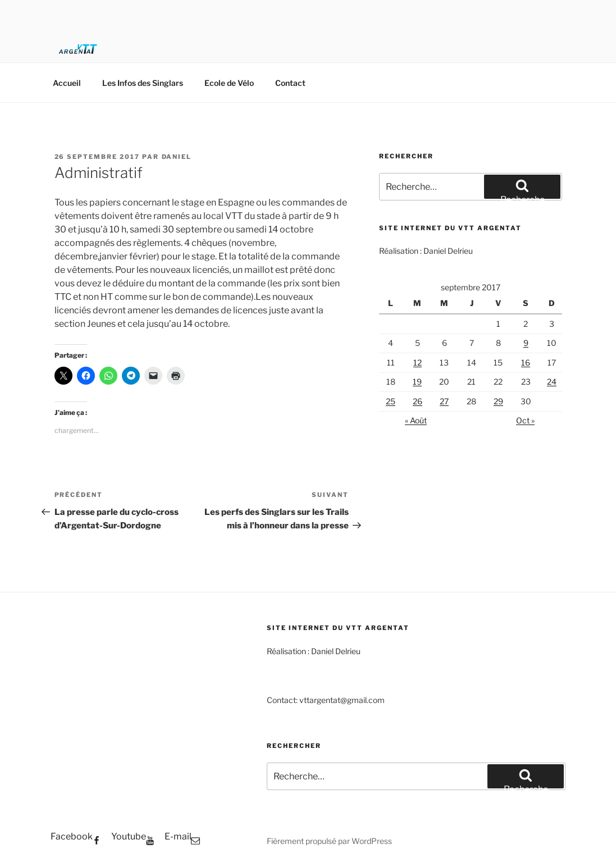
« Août (416, 420)
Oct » (525, 420)
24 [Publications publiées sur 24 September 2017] (552, 382)
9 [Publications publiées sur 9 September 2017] (526, 343)
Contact (290, 83)
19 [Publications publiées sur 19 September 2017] (417, 382)
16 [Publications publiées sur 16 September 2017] (526, 362)
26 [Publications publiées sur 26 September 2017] (417, 401)
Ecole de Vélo (229, 83)
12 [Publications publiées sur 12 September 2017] (417, 362)
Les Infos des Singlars (143, 83)
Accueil (67, 83)
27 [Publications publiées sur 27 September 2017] (444, 401)
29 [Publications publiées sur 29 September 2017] (498, 401)
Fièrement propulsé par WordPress (329, 841)
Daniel (177, 157)
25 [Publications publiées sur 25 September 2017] (391, 401)
